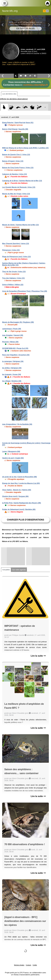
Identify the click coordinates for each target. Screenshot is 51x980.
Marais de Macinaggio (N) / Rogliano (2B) (18, 322)
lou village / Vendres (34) (12, 381)
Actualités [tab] (6, 570)
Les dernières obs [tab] (9, 94)
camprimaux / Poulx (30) (12, 329)
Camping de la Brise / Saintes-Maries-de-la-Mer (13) (22, 181)
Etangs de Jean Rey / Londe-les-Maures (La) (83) (21, 483)
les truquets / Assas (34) (12, 374)
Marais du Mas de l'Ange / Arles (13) (16, 194)
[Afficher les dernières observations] (14, 99)
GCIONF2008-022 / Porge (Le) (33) (15, 348)
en (47, 11)
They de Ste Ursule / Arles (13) (14, 272)
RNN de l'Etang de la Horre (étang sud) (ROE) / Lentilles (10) (25, 148)
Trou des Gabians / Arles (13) (13, 278)
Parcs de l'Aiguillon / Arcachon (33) (16, 355)
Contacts (28, 965)
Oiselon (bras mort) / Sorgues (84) (15, 496)
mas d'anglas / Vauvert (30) (13, 335)
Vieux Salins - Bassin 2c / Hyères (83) (17, 490)
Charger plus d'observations (26, 520)
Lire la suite (38, 656)
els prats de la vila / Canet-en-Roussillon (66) (20, 477)
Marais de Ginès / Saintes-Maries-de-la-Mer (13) (20, 225)
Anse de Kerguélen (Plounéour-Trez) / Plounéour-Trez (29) (25, 291)
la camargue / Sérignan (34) (13, 361)
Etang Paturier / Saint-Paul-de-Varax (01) (18, 123)
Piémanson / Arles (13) (11, 250)
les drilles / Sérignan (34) (12, 368)
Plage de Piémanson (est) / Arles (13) (16, 257)
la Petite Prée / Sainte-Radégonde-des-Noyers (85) (22, 503)
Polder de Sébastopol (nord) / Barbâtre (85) (19, 509)
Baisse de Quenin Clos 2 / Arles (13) (16, 155)
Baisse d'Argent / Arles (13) (13, 161)
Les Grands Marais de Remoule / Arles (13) (19, 187)
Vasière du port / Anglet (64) (13, 458)
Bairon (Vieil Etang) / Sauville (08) (15, 129)
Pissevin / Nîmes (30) (10, 342)
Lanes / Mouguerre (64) (11, 451)
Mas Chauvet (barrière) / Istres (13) (16, 244)
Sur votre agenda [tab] (19, 570)
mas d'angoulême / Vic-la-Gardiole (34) (17, 424)
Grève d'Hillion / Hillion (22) (13, 285)
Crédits (35, 965)
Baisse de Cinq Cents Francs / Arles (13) (18, 168)
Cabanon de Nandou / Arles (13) (14, 174)
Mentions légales (19, 965)
